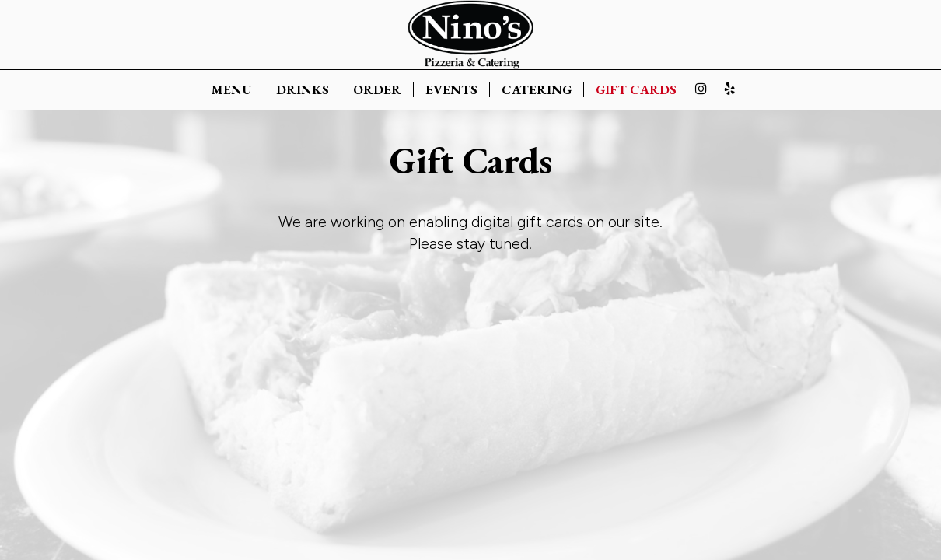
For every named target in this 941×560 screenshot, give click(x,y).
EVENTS (451, 89)
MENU (232, 89)
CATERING (537, 89)
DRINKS (303, 89)
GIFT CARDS (636, 89)
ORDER (377, 89)
